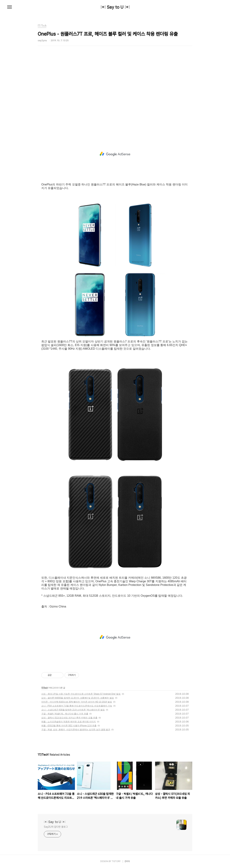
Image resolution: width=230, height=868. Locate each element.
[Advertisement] (115, 95)
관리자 (127, 861)
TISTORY (116, 861)
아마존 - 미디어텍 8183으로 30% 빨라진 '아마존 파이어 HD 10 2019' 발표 (77, 702)
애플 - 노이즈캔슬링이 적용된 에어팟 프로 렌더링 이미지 (69, 722)
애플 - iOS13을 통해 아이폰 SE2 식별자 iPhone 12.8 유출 (69, 726)
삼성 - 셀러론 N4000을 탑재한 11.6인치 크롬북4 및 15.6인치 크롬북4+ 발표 (78, 698)
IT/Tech (45, 688)
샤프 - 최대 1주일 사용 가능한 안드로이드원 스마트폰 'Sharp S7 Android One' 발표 (81, 694)
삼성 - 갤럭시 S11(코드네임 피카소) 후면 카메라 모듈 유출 (69, 718)
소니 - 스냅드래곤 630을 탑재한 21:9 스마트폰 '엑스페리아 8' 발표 (73, 710)
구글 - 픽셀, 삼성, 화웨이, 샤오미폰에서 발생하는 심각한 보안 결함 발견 (76, 730)
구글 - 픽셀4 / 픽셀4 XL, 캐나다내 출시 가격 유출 (65, 714)
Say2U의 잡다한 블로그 (56, 827)
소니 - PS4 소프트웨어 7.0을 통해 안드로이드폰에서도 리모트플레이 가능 (77, 706)
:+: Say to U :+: (115, 7)
